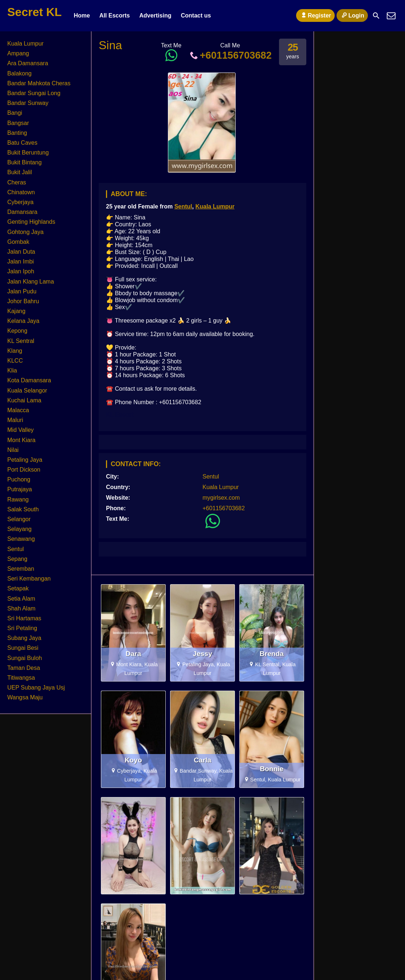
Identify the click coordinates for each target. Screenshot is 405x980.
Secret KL (34, 12)
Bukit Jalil (20, 172)
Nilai (13, 450)
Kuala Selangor (27, 391)
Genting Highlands (31, 222)
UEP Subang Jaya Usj (36, 688)
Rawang (18, 499)
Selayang (19, 529)
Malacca (18, 410)
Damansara (22, 212)
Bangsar (18, 123)
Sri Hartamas (24, 618)
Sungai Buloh (25, 658)
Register (315, 15)
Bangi (15, 113)
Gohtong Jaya (25, 232)
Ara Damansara (28, 63)
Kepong (17, 331)
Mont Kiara (21, 440)
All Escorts (115, 15)
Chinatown (21, 192)
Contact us (196, 15)
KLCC (15, 361)
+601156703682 (230, 55)
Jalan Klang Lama (31, 282)
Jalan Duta (21, 252)
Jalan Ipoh (21, 271)
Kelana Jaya (23, 321)
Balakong (19, 73)
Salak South (23, 509)
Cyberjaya (20, 202)
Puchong (19, 479)
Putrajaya (20, 489)
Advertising (155, 15)
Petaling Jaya (25, 460)
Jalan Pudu (22, 291)
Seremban (21, 569)
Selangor (19, 519)
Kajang (16, 311)
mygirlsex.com (221, 498)
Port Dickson (24, 470)
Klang (15, 351)
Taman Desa (24, 668)
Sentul (183, 206)
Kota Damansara (29, 380)
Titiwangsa (21, 678)
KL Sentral (21, 341)
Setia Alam (21, 599)
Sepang (17, 559)
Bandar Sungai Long (34, 93)
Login (352, 15)
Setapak (18, 588)
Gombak (18, 242)
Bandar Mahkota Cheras (39, 83)
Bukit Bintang (24, 162)
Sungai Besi (23, 648)
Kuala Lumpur (215, 206)
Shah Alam (21, 608)
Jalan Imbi (21, 261)
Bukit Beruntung (28, 153)
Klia (12, 370)
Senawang (21, 539)
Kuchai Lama (24, 400)
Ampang (18, 53)
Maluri (15, 420)
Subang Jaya (24, 638)
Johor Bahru (23, 301)
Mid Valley (21, 430)
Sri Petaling (22, 628)
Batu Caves (22, 143)
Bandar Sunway (28, 103)
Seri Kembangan (29, 579)
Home (82, 15)
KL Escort (120, 415)
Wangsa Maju (25, 697)
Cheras (17, 182)
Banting (17, 133)
